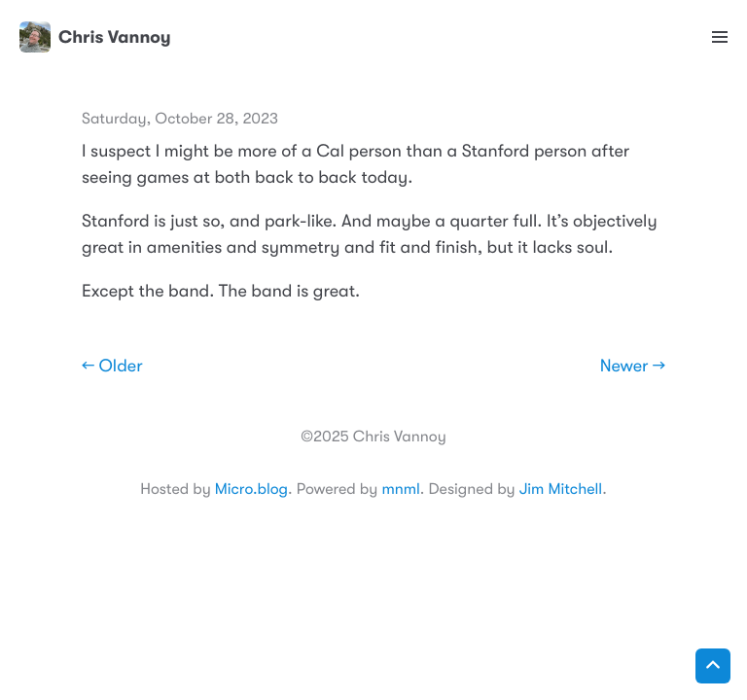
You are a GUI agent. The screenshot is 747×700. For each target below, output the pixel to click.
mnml (400, 489)
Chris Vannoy (95, 37)
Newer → (633, 367)
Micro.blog (251, 489)
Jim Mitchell (561, 489)
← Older (112, 367)
